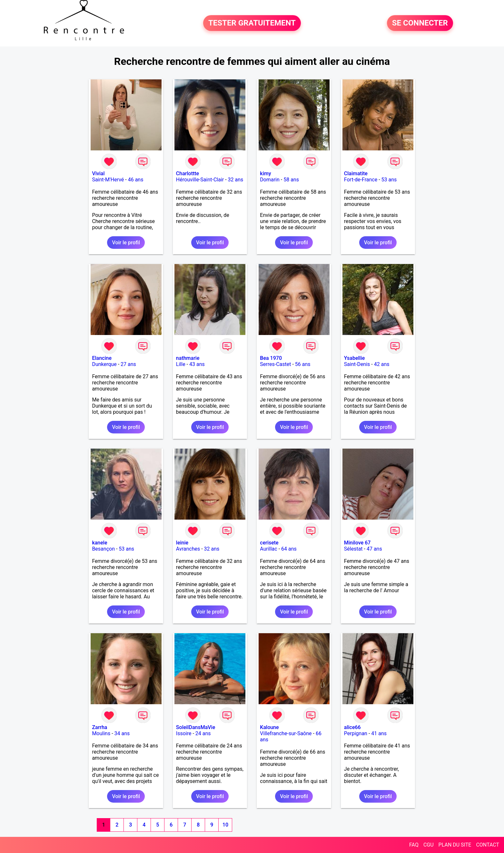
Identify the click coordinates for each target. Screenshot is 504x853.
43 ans (197, 364)
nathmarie (188, 358)
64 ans (289, 549)
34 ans (122, 733)
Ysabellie (355, 358)
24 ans (203, 733)
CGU (429, 845)
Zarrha (99, 727)
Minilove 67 (357, 543)
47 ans (374, 549)
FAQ (414, 845)
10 (225, 825)
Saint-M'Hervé (108, 180)
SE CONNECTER (420, 23)
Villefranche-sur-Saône (286, 733)
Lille (181, 364)
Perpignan (356, 733)
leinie (182, 543)
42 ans (382, 364)
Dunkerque (104, 364)
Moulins (101, 733)
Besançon (103, 549)
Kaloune (269, 727)
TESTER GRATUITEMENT (252, 23)
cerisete (269, 543)
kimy (265, 173)
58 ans (291, 180)
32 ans (236, 180)
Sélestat (353, 549)
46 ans (136, 180)
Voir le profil (126, 243)
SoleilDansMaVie (196, 727)
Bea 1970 (271, 358)
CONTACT (488, 845)
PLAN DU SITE (455, 845)
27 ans (128, 364)
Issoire (184, 733)
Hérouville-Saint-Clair (200, 180)
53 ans (389, 180)
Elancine (102, 358)
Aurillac (268, 549)
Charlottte (188, 173)
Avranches (188, 549)
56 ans (303, 364)
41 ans (379, 733)
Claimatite (356, 173)
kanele (99, 543)
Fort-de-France (361, 180)
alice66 (352, 727)
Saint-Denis (357, 364)
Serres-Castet (275, 364)
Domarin (270, 180)
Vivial (98, 173)
